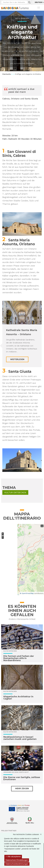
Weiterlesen (17, 359)
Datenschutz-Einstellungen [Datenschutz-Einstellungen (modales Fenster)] (17, 860)
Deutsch (39, 2)
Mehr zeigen (22, 789)
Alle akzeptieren (13, 857)
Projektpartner (9, 831)
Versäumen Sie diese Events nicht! (16, 772)
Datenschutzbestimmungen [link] (17, 864)
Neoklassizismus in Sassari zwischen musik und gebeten (20, 738)
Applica (29, 2)
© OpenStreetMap (27, 593)
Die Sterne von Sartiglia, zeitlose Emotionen (22, 778)
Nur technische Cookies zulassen (28, 834)
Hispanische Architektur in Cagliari (18, 698)
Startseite (7, 74)
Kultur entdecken (22, 18)
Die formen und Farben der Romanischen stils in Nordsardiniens (19, 658)
